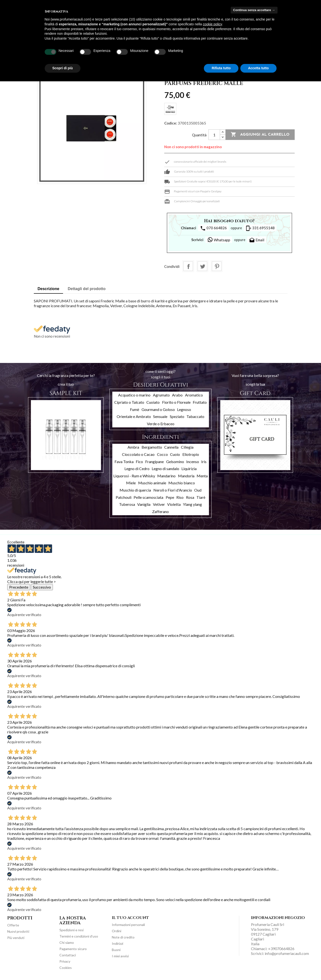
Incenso (193, 462)
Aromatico (194, 395)
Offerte (13, 925)
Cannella (171, 447)
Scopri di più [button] (63, 68)
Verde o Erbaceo (161, 424)
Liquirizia (189, 469)
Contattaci (68, 955)
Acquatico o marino (134, 395)
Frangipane (154, 462)
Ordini (117, 931)
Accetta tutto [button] (258, 68)
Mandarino (166, 476)
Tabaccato (195, 416)
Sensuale (160, 416)
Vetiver (159, 504)
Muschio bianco (182, 483)
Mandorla (186, 476)
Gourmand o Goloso (158, 409)
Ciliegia (187, 447)
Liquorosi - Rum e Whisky (134, 476)
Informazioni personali (128, 925)
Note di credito (123, 937)
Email (257, 240)
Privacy (65, 961)
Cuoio (175, 454)
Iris (204, 462)
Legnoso (184, 409)
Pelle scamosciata (148, 497)
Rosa (190, 497)
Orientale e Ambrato (134, 416)
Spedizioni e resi (71, 930)
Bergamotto (152, 447)
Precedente (19, 587)
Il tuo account (130, 918)
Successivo (42, 587)
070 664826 (213, 228)
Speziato (177, 416)
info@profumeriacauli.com (287, 953)
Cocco (162, 454)
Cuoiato (153, 402)
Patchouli (124, 497)
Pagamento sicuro (73, 949)
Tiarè (201, 497)
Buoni (116, 950)
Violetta (174, 504)
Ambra (133, 447)
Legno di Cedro (137, 469)
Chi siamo (67, 942)
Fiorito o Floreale (176, 402)
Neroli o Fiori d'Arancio (173, 490)
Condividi (188, 266)
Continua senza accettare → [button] (254, 10)
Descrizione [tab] (49, 289)
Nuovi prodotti (18, 931)
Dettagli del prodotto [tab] (87, 289)
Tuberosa (127, 504)
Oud (198, 490)
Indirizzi (118, 943)
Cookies (66, 968)
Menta (202, 476)
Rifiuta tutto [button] (221, 68)
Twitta (202, 266)
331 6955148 (260, 228)
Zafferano (160, 511)
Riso (180, 497)
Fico (139, 462)
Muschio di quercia (135, 490)
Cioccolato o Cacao (138, 454)
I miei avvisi (120, 956)
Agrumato (161, 395)
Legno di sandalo (165, 469)
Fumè (135, 409)
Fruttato (200, 402)
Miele (131, 483)
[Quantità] (214, 135)
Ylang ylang (192, 504)
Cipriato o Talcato (129, 402)
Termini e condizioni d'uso (79, 936)
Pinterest (217, 266)
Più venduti (16, 938)
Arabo (177, 395)
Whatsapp (219, 240)
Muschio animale (152, 483)
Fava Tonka (124, 462)
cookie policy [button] (212, 24)
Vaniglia (144, 504)
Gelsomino (175, 462)
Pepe (170, 497)
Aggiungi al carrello (260, 135)
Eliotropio (191, 454)
